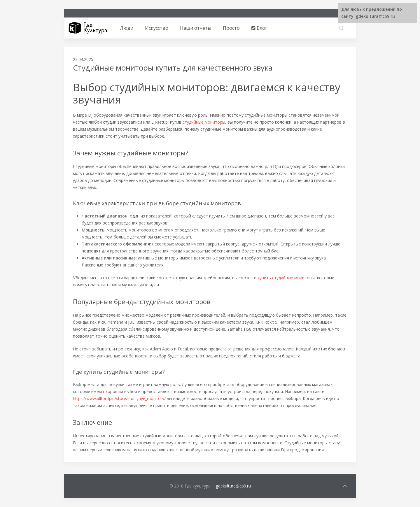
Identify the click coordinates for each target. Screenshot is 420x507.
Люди (127, 28)
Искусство (157, 28)
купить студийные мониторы (286, 278)
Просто (231, 28)
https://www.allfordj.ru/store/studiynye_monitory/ (119, 398)
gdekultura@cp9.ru (233, 486)
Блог (259, 28)
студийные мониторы (204, 122)
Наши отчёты (196, 28)
